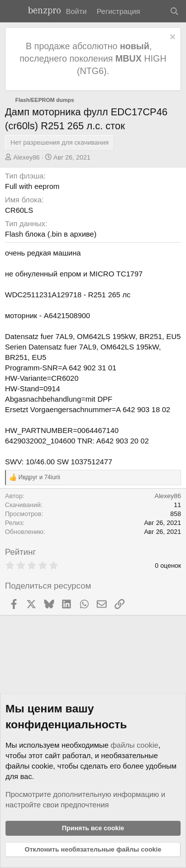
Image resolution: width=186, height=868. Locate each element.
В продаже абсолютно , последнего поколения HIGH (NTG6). (93, 59)
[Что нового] (155, 11)
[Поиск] (174, 11)
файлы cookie (134, 745)
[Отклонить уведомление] (171, 38)
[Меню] (14, 11)
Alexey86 (27, 157)
